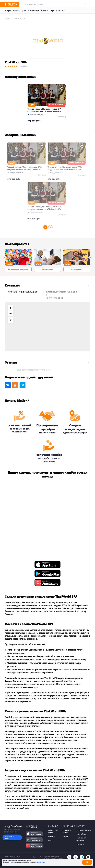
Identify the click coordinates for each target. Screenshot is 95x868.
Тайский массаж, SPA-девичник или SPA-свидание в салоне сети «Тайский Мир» (45, 110)
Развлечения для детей (18, 269)
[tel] (82, 857)
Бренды (7, 19)
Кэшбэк (45, 11)
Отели (16, 11)
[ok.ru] (76, 857)
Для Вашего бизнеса (84, 830)
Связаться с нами (10, 837)
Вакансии (52, 836)
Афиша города (57, 11)
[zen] (88, 857)
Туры (24, 11)
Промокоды (34, 11)
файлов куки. (41, 862)
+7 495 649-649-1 (13, 826)
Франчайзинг (81, 834)
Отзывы (66, 836)
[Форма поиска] (53, 4)
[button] (5, 257)
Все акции (80, 844)
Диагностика (47, 269)
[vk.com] (69, 857)
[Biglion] (12, 4)
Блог (50, 840)
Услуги (8, 11)
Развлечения (77, 269)
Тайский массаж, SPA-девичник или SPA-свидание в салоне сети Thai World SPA (24, 168)
